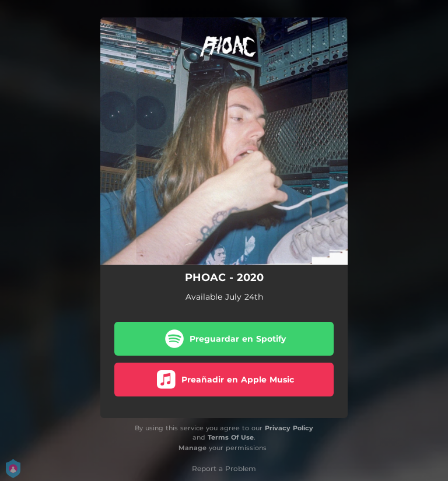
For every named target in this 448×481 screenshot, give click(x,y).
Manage (192, 448)
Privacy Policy (289, 428)
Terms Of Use (231, 437)
